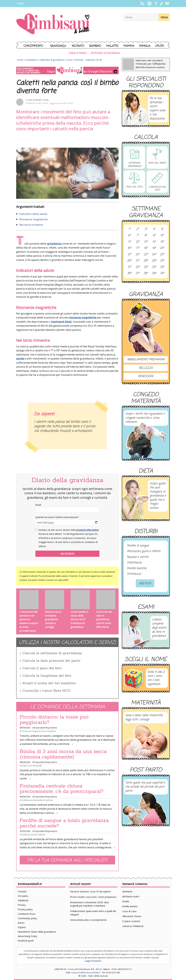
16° (129, 248)
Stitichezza (134, 574)
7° (138, 236)
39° (154, 273)
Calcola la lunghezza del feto (47, 676)
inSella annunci (130, 906)
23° (146, 255)
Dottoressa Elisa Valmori (34, 835)
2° (138, 229)
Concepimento (33, 46)
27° (138, 261)
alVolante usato (131, 896)
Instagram (149, 4)
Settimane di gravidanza (52, 60)
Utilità (159, 46)
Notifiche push (26, 941)
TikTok (161, 4)
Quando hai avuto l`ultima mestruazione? (57, 517)
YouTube (167, 4)
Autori (21, 923)
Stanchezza (134, 563)
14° (154, 242)
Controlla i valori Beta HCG (46, 691)
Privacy (22, 905)
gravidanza (54, 244)
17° (138, 248)
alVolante (127, 891)
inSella (126, 901)
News (20, 3)
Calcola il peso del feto (42, 668)
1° (129, 229)
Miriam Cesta (42, 100)
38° (146, 273)
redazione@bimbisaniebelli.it (86, 972)
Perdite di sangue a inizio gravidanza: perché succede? (65, 823)
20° (162, 248)
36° (129, 273)
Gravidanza (58, 46)
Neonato (78, 46)
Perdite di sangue (138, 546)
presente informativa (87, 530)
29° (154, 261)
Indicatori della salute (33, 214)
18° (146, 248)
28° (146, 261)
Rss (142, 4)
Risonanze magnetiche (34, 219)
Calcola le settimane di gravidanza (52, 653)
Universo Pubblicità (133, 926)
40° (162, 273)
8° (146, 236)
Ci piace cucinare (131, 921)
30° (162, 261)
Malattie (112, 46)
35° (162, 267)
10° (162, 236)
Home (20, 60)
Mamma (129, 46)
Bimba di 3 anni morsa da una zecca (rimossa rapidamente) (63, 754)
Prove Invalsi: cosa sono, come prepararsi (93, 897)
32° (138, 267)
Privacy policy (25, 909)
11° (129, 242)
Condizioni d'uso (27, 914)
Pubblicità (23, 900)
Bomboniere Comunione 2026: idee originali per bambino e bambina (89, 904)
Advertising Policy (28, 936)
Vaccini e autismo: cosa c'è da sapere (90, 891)
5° (162, 229)
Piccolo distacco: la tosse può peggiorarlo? (54, 720)
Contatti (22, 891)
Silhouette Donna (132, 916)
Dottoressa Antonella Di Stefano (37, 800)
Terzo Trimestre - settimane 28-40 (84, 60)
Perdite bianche (137, 568)
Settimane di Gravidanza (105, 53)
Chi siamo (23, 896)
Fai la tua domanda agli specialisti (67, 860)
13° (146, 242)
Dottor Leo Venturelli (32, 766)
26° (129, 261)
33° (146, 267)
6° (129, 236)
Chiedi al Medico (77, 53)
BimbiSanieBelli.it (53, 24)
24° (154, 255)
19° (154, 248)
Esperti (22, 927)
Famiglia (145, 46)
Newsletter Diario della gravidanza (37, 932)
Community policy (27, 918)
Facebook (156, 4)
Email (38, 505)
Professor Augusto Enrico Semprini (39, 731)
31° (129, 267)
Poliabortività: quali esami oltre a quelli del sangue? (93, 913)
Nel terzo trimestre (31, 225)
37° (138, 273)
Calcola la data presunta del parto (51, 661)
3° (146, 229)
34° (154, 267)
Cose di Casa (129, 911)
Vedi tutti (145, 584)
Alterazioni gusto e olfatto (144, 551)
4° (154, 229)
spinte (20, 358)
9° (154, 236)
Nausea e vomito (138, 557)
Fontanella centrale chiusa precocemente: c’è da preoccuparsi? (62, 789)
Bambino (95, 46)
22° (138, 255)
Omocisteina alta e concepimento (88, 920)
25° (162, 255)
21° (129, 255)
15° (162, 242)
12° (138, 242)
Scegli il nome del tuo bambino (49, 683)
